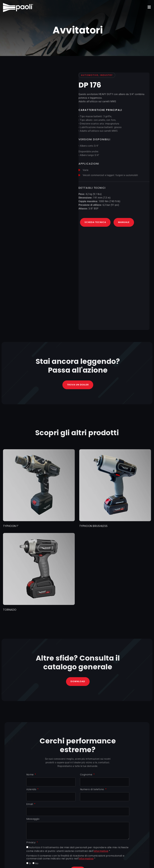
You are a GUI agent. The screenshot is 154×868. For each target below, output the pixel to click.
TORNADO (10, 610)
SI (30, 864)
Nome (30, 775)
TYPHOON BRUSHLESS (93, 526)
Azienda (32, 790)
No (37, 864)
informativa (101, 851)
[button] (149, 7)
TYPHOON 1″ (11, 526)
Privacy (31, 843)
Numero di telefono (92, 790)
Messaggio (33, 820)
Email (30, 805)
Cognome (86, 775)
